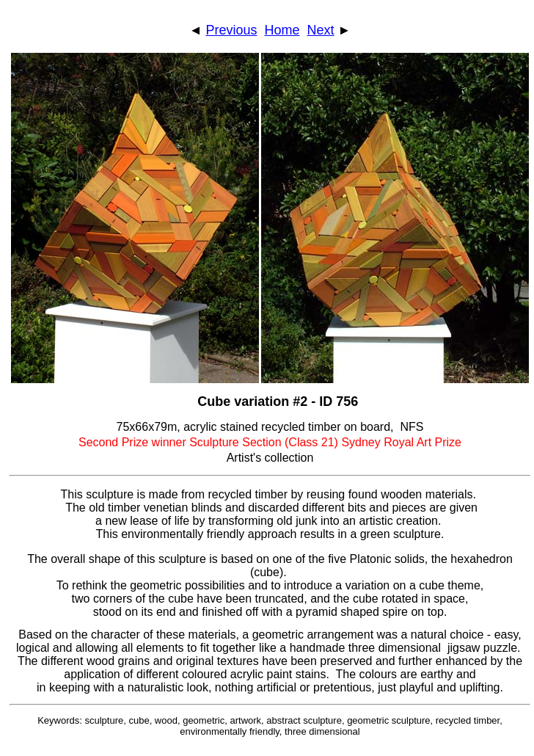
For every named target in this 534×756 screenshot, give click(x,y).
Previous (231, 30)
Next (321, 30)
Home (282, 30)
